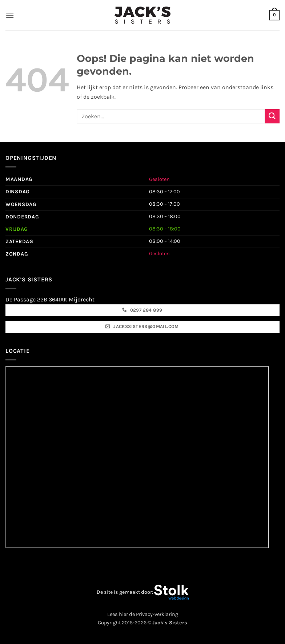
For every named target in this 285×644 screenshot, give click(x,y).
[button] (10, 15)
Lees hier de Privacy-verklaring (143, 614)
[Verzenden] (272, 116)
